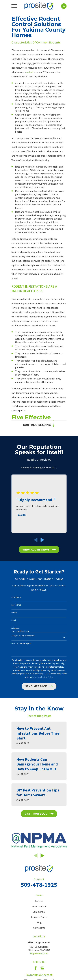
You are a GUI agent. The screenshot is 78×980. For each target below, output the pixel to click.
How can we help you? (21, 643)
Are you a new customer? (23, 636)
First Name (16, 597)
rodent (30, 72)
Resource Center (39, 917)
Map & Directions (39, 953)
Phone (14, 613)
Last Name (16, 605)
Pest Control (39, 906)
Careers (39, 901)
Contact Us (39, 928)
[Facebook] (36, 968)
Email (14, 620)
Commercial (39, 912)
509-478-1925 (39, 885)
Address (15, 628)
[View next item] (42, 540)
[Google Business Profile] (42, 968)
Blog (39, 922)
